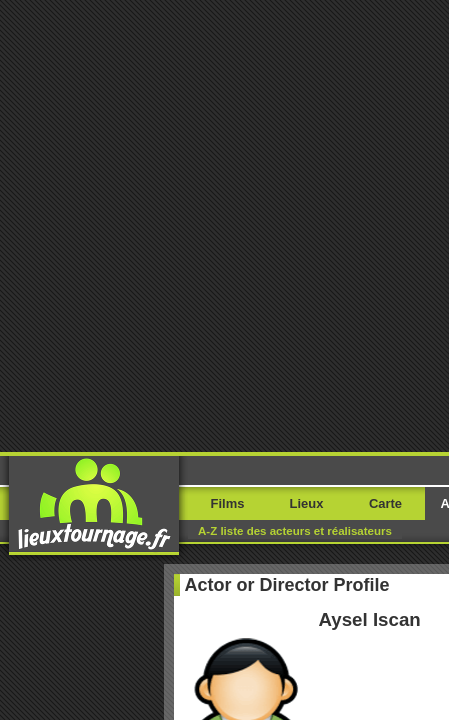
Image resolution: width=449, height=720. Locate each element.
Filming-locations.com (196, 633)
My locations (225, 406)
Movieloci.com (95, 633)
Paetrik (376, 633)
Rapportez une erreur (81, 550)
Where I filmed (224, 431)
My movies (225, 381)
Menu (401, 47)
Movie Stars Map (305, 633)
